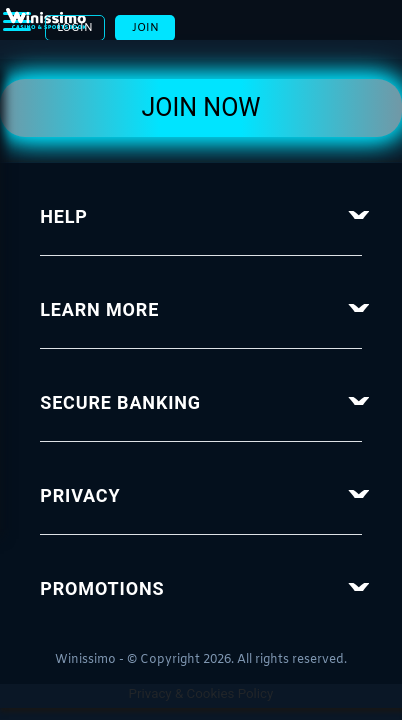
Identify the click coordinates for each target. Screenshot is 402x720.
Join (365, 33)
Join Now (200, 118)
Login (291, 33)
